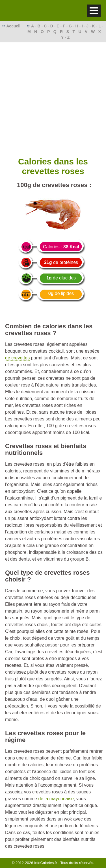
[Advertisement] (53, 98)
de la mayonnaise (56, 799)
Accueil (13, 26)
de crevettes (17, 358)
